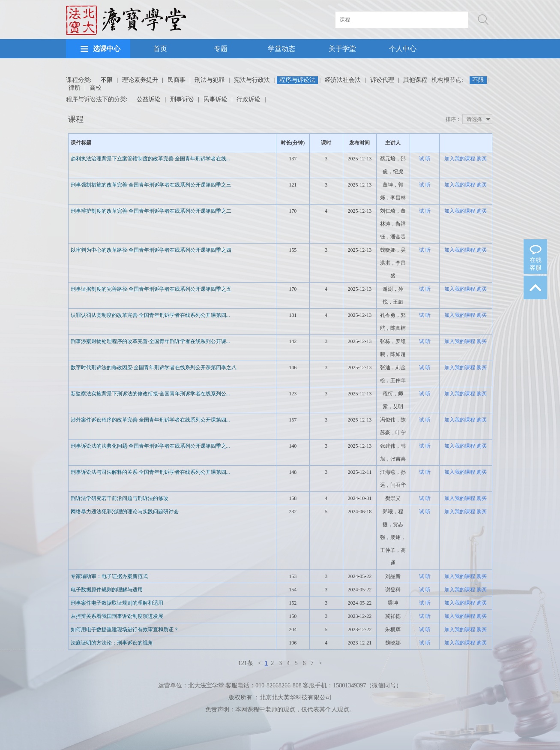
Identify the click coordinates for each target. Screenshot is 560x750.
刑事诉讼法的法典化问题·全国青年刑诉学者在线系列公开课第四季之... (150, 446)
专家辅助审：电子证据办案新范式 (109, 576)
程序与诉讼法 (297, 80)
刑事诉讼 (182, 99)
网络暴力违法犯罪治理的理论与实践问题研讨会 (125, 512)
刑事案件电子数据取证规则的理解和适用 (117, 603)
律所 (75, 88)
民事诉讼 (216, 99)
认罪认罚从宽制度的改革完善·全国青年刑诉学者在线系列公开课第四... (150, 315)
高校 (96, 88)
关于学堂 (342, 49)
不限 (107, 80)
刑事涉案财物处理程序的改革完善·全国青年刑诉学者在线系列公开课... (150, 341)
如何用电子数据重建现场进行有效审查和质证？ (125, 630)
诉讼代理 (382, 80)
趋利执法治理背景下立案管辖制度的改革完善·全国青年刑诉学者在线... (150, 159)
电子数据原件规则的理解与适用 (107, 590)
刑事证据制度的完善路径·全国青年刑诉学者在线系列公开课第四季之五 (151, 289)
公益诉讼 (149, 99)
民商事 (177, 80)
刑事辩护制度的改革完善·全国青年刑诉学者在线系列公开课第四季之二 (151, 211)
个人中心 (403, 49)
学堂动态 (281, 49)
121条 (246, 663)
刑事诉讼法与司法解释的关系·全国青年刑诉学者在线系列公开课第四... (150, 472)
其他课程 (415, 80)
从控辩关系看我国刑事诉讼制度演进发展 (117, 616)
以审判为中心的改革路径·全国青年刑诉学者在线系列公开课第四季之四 (151, 250)
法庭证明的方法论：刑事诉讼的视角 (112, 643)
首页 (160, 49)
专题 (221, 49)
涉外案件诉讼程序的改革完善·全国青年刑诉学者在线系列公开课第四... (150, 420)
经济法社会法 (343, 80)
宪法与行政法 (252, 80)
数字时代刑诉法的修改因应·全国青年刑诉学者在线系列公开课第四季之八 (154, 367)
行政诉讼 (249, 99)
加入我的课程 (460, 159)
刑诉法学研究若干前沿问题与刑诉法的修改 (120, 498)
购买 (482, 159)
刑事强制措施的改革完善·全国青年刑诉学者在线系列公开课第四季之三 (151, 185)
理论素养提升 (140, 80)
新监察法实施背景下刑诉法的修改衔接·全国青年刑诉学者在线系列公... (150, 394)
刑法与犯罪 (210, 80)
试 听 (425, 159)
